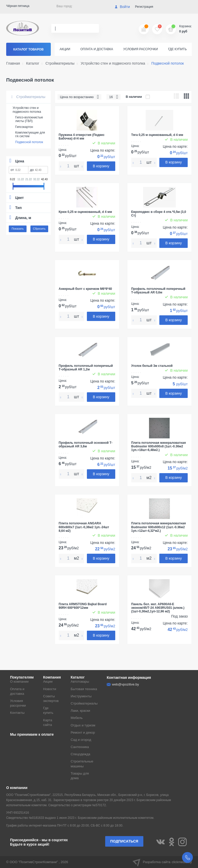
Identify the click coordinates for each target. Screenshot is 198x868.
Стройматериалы (28, 97)
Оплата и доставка (97, 49)
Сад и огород (81, 740)
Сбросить (39, 229)
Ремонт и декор (83, 732)
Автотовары (80, 682)
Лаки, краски (80, 711)
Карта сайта (48, 722)
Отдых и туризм (83, 725)
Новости (49, 689)
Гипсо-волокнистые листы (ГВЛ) (29, 119)
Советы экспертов (51, 698)
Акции (65, 49)
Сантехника (80, 747)
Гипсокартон (24, 127)
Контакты (17, 713)
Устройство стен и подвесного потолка (27, 110)
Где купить (177, 49)
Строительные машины (82, 764)
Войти (122, 7)
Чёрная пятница (18, 6)
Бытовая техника (84, 689)
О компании (19, 682)
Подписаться (124, 841)
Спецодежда (80, 754)
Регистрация (144, 7)
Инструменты (81, 696)
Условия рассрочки (141, 49)
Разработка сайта (162, 862)
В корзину (101, 166)
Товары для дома (80, 776)
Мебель (77, 718)
